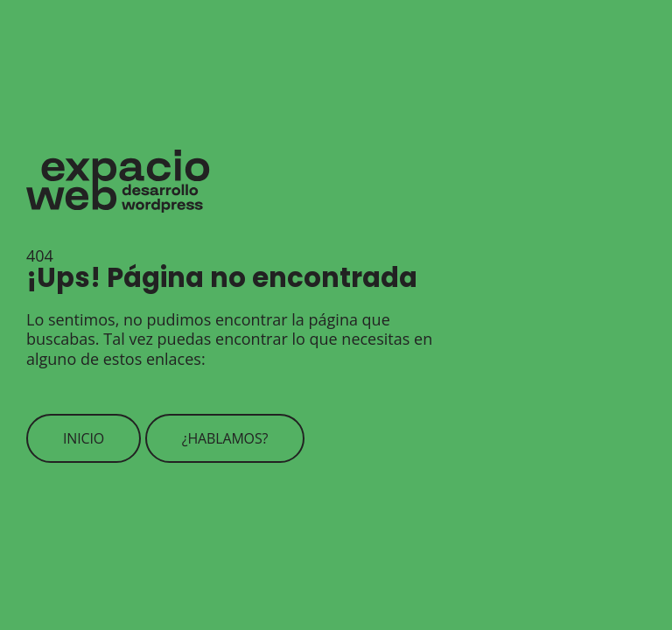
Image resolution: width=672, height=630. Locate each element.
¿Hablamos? (225, 438)
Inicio (84, 438)
